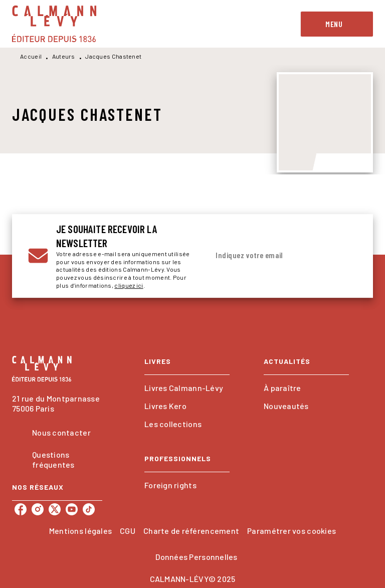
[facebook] (21, 509)
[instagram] (38, 509)
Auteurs (64, 56)
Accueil (31, 56)
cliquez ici (129, 285)
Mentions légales (80, 531)
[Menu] (337, 24)
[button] (187, 388)
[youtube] (72, 509)
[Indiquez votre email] (270, 256)
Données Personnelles (196, 557)
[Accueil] (54, 24)
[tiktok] (89, 509)
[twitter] (55, 509)
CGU (128, 531)
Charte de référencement (191, 531)
